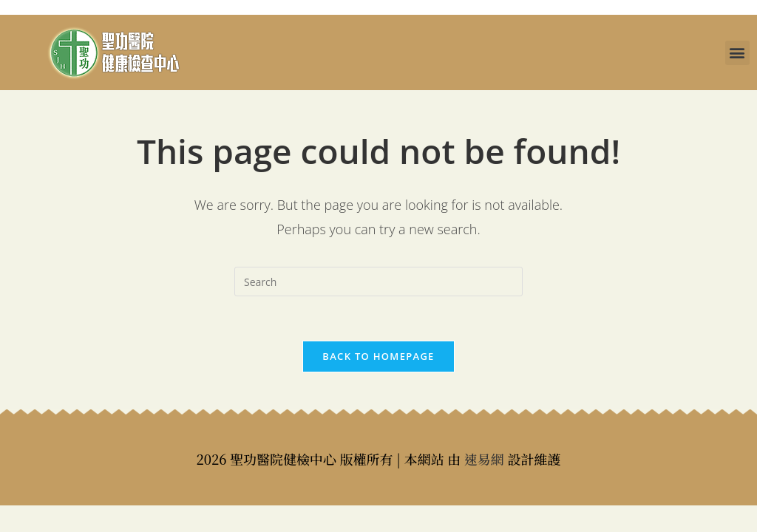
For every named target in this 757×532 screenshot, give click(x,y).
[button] (737, 53)
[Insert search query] (378, 282)
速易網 (484, 459)
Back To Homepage (378, 356)
